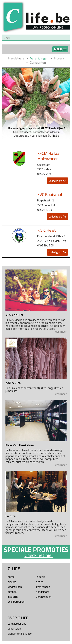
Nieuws (12, 582)
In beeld (41, 577)
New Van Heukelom (20, 445)
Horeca (59, 58)
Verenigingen (39, 58)
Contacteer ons (17, 624)
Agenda (12, 592)
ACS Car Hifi (14, 315)
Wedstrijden (15, 587)
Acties (40, 582)
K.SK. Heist (47, 230)
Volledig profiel (57, 181)
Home (11, 577)
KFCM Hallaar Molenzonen (49, 156)
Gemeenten (38, 62)
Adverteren (14, 628)
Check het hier (39, 555)
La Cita (11, 516)
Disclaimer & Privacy (20, 634)
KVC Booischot (50, 194)
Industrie (13, 597)
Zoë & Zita (13, 383)
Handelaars (16, 58)
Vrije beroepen (16, 602)
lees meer (61, 332)
